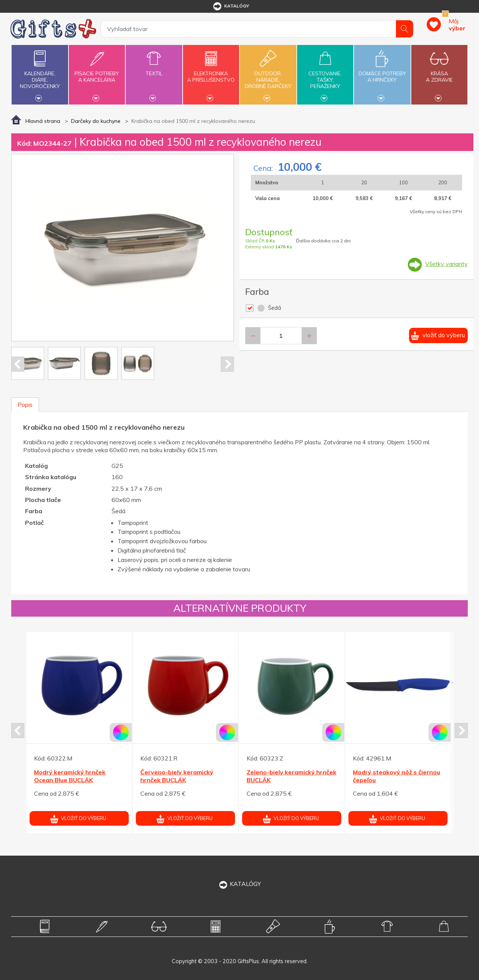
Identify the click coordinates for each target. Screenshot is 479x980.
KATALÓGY (239, 884)
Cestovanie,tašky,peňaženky (325, 74)
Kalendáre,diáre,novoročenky (40, 74)
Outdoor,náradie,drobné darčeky (268, 74)
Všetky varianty (446, 264)
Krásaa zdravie (439, 72)
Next (227, 364)
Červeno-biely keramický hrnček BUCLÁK (177, 776)
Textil (154, 69)
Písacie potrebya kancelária (97, 72)
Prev (18, 364)
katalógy (231, 6)
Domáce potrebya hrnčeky (382, 72)
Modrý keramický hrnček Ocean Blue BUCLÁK (70, 776)
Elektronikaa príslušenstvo (211, 72)
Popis (25, 405)
